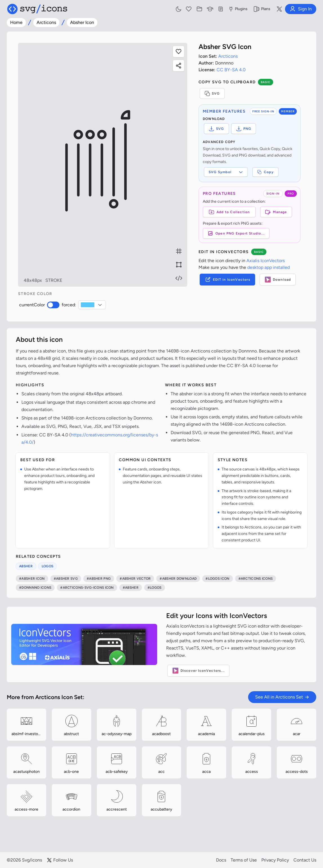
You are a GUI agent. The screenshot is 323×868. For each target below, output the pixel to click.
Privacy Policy (275, 860)
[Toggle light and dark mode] (179, 9)
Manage (276, 212)
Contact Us (305, 860)
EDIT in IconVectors (227, 280)
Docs (221, 860)
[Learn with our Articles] (210, 9)
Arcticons (46, 22)
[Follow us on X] (279, 9)
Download (278, 280)
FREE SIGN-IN (263, 111)
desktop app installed (269, 267)
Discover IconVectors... (199, 671)
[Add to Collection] (229, 212)
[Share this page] (179, 66)
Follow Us (60, 860)
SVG (212, 93)
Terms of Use (244, 860)
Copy (265, 172)
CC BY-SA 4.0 (231, 70)
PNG (244, 129)
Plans (262, 9)
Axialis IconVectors (266, 261)
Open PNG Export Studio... (236, 233)
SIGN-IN (273, 194)
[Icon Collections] (199, 9)
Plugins (238, 9)
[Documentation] (221, 9)
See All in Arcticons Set (282, 697)
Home (16, 22)
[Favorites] (189, 9)
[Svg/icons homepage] (37, 9)
